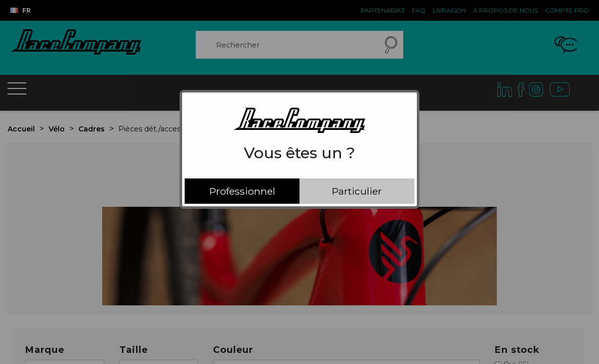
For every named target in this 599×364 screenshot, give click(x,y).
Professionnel (242, 191)
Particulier (357, 191)
